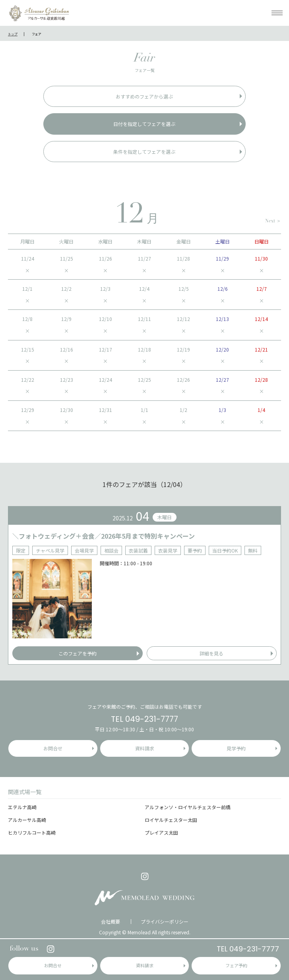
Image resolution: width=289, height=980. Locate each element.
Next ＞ (273, 221)
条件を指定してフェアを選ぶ (144, 152)
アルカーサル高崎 (27, 820)
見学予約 (236, 748)
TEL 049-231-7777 (248, 949)
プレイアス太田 (161, 832)
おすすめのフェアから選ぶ (144, 96)
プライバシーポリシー (165, 922)
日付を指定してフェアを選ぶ (144, 124)
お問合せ (53, 965)
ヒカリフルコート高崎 (32, 832)
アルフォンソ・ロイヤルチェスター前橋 (188, 807)
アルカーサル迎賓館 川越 (39, 13)
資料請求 (145, 965)
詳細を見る (211, 653)
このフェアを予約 (78, 653)
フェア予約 (236, 965)
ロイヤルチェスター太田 (171, 820)
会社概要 (111, 922)
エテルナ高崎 (22, 807)
